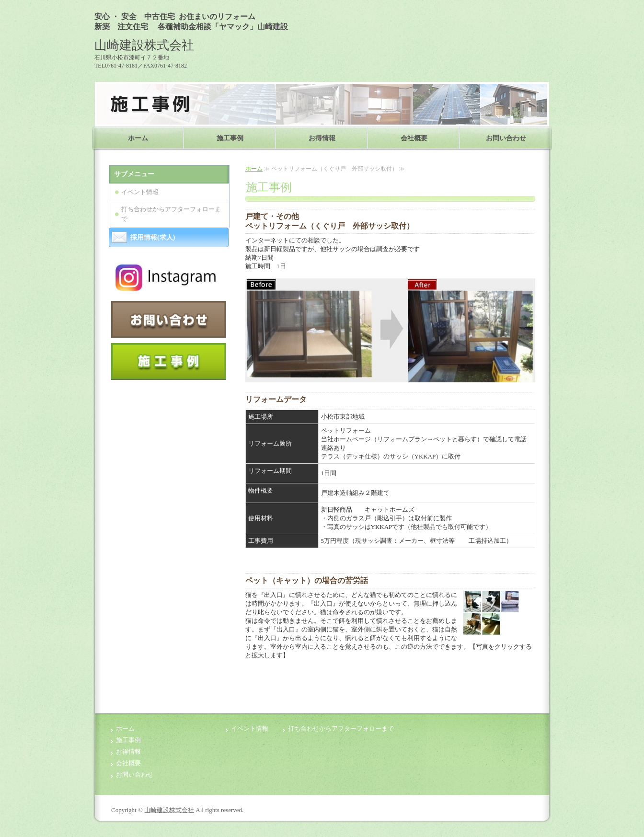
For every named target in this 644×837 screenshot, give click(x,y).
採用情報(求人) (153, 237)
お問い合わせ (506, 138)
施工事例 (230, 138)
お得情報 (322, 138)
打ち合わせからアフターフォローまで (171, 214)
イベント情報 (143, 192)
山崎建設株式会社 (169, 810)
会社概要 (414, 138)
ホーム (138, 138)
